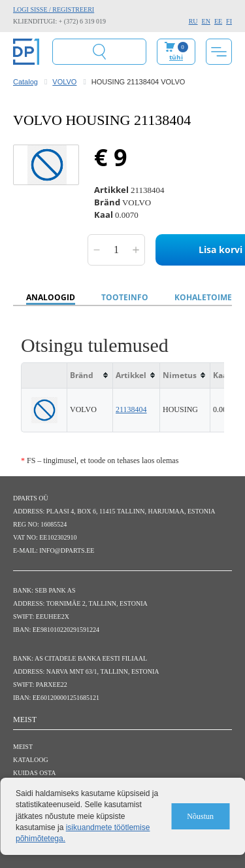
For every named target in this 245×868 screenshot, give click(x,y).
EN (206, 21)
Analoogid (51, 297)
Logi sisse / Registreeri (54, 9)
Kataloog (31, 760)
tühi (176, 57)
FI (229, 21)
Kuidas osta (35, 773)
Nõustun (200, 816)
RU (193, 21)
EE (218, 21)
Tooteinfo (125, 297)
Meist (23, 747)
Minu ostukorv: (176, 52)
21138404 (131, 409)
